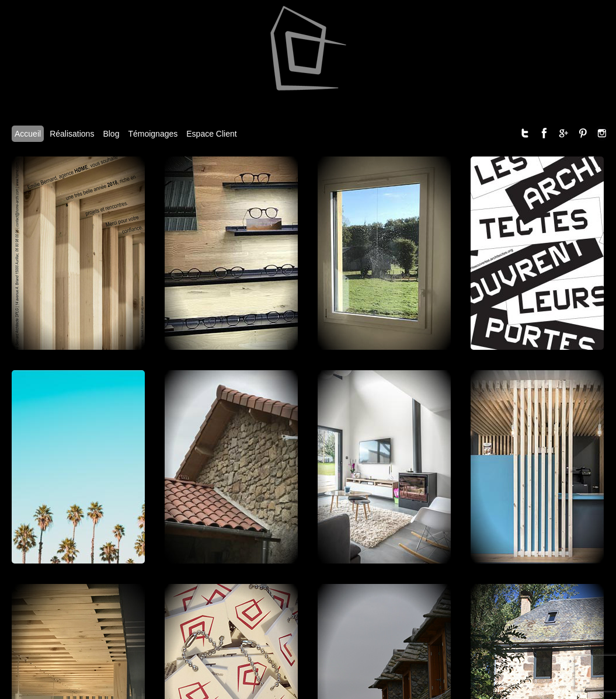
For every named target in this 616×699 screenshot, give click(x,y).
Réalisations (72, 134)
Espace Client (211, 134)
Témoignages (153, 134)
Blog (111, 134)
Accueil (28, 134)
